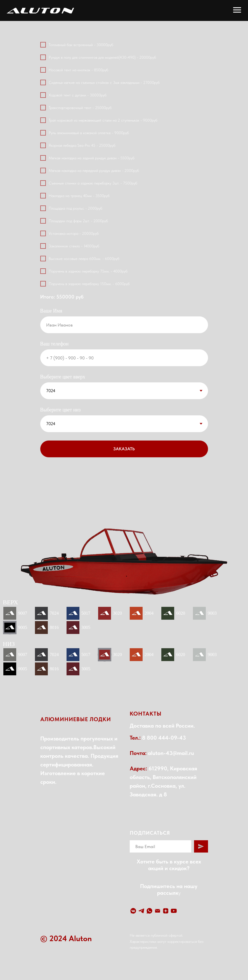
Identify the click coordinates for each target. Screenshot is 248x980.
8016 (54, 627)
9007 (23, 613)
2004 (149, 613)
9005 (23, 627)
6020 (181, 613)
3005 (86, 627)
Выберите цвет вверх (63, 377)
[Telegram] (141, 911)
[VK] (133, 911)
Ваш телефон (55, 344)
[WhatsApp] (149, 911)
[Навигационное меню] (237, 10)
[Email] (158, 911)
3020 (117, 613)
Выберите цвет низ (61, 410)
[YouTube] (174, 911)
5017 (86, 613)
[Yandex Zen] (166, 911)
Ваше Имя (51, 311)
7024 (54, 613)
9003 (212, 613)
